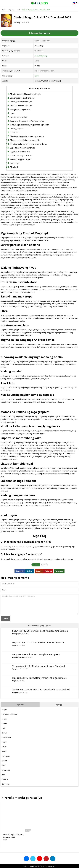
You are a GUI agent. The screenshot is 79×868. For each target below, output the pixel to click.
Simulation (6, 773)
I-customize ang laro (23, 117)
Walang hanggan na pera (25, 159)
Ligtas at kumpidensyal (24, 152)
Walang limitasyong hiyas (25, 102)
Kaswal (4, 736)
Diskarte (5, 783)
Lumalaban (6, 741)
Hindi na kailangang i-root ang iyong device (32, 144)
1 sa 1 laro (18, 132)
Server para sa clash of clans (26, 98)
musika (5, 755)
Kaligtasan (6, 787)
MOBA (4, 750)
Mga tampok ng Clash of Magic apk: (29, 94)
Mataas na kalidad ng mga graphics (29, 140)
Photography (16, 637)
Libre (16, 113)
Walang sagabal (21, 129)
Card (18, 10)
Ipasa (5, 622)
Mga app (59, 708)
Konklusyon (19, 163)
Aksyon (5, 713)
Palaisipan (6, 760)
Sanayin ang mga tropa (24, 109)
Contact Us (58, 865)
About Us (21, 865)
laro (3, 778)
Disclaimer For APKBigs (34, 865)
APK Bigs (20, 22)
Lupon (4, 727)
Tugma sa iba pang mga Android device (31, 121)
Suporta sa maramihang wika (27, 148)
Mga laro (11, 10)
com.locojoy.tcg (41, 56)
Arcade (4, 722)
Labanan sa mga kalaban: (25, 155)
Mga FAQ (18, 167)
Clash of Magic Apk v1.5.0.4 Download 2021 (36, 10)
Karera (4, 764)
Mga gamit (16, 672)
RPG (3, 769)
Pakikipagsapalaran (19, 661)
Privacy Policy (48, 865)
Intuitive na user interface (25, 106)
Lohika (4, 746)
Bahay (4, 10)
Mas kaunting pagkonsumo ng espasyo (31, 136)
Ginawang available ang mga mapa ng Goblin (33, 125)
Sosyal (14, 649)
